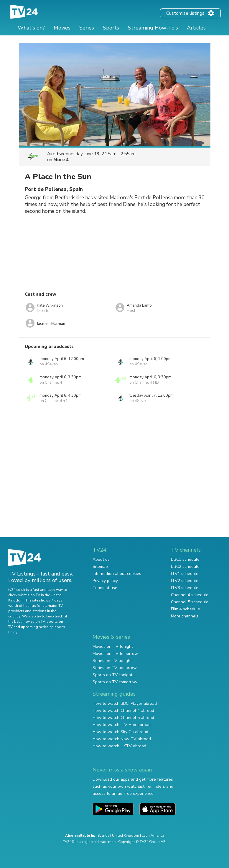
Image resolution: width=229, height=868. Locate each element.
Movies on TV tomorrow (115, 654)
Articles (196, 28)
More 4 (61, 160)
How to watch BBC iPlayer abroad (125, 703)
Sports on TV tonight (112, 675)
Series (87, 28)
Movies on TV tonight (113, 646)
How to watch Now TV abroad (122, 739)
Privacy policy (105, 581)
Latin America (153, 836)
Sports (111, 28)
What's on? (31, 28)
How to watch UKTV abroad (119, 746)
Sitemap (100, 567)
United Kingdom (126, 836)
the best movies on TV (27, 622)
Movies (62, 28)
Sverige (103, 836)
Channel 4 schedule (190, 595)
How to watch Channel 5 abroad (123, 718)
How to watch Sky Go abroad (120, 732)
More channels (185, 616)
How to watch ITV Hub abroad (122, 725)
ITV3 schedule (185, 588)
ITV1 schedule (185, 574)
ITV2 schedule (185, 581)
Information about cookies (117, 574)
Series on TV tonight (112, 661)
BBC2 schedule (185, 567)
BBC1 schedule (185, 559)
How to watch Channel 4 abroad (123, 711)
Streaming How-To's (153, 28)
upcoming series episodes (43, 627)
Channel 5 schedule (190, 602)
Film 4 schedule (186, 609)
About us (101, 559)
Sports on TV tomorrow (115, 682)
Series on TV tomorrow (115, 668)
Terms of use (105, 588)
